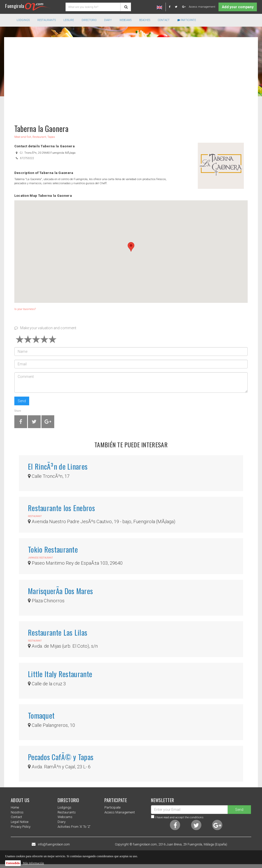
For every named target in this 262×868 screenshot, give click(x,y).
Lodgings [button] (23, 20)
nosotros (17, 812)
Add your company (238, 7)
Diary (108, 20)
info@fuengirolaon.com (54, 844)
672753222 (27, 158)
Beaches (145, 20)
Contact (164, 20)
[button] (131, 247)
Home (15, 807)
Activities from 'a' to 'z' (74, 827)
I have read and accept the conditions (179, 817)
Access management (202, 7)
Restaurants (67, 812)
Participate (187, 20)
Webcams (125, 20)
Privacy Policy (21, 827)
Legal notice (20, 822)
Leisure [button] (69, 20)
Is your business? (25, 309)
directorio (89, 20)
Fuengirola (28, 6)
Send (22, 401)
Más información (33, 863)
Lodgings (64, 807)
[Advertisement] (131, 78)
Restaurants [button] (47, 20)
